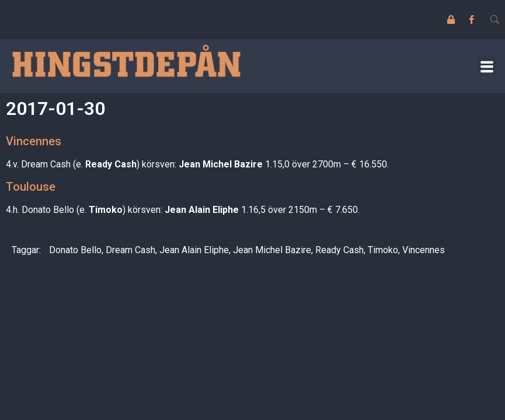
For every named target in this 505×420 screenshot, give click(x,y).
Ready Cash (339, 250)
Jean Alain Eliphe (194, 250)
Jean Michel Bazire (272, 250)
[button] (487, 66)
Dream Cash (130, 250)
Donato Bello (75, 250)
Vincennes (424, 250)
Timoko (383, 250)
